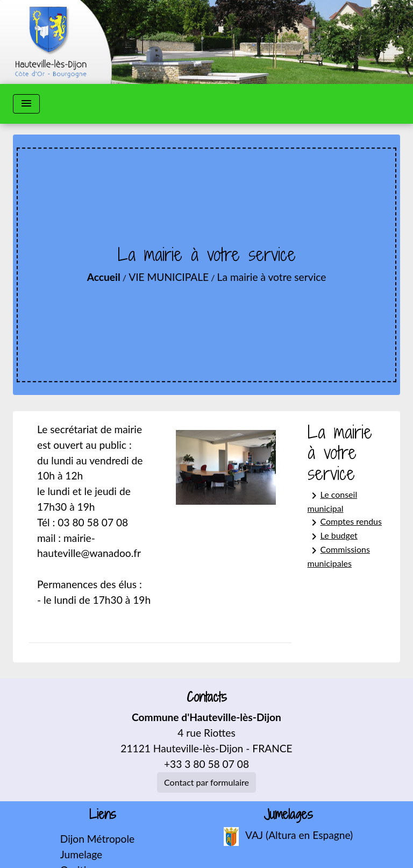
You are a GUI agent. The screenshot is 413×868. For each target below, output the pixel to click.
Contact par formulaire (206, 782)
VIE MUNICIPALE (169, 277)
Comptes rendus (345, 523)
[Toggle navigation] (26, 104)
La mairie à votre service (272, 277)
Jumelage (81, 854)
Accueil (104, 277)
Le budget (333, 537)
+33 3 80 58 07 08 (206, 764)
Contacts (207, 697)
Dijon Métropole (97, 839)
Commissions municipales (339, 556)
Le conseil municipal (333, 501)
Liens (103, 814)
